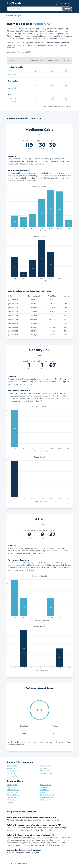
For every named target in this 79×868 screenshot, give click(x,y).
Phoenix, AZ (12, 800)
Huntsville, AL (46, 766)
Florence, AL (12, 776)
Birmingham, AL (13, 771)
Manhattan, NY (13, 795)
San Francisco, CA (47, 795)
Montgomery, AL (47, 771)
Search (67, 9)
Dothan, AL (12, 773)
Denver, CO (12, 802)
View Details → (13, 74)
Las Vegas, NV (46, 800)
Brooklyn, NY (12, 785)
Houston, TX (12, 792)
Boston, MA (45, 790)
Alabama (9, 16)
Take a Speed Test (64, 3)
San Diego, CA (46, 785)
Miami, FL (44, 792)
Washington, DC (47, 787)
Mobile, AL (44, 768)
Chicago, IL (11, 787)
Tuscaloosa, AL (46, 773)
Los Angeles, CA (13, 790)
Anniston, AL (12, 766)
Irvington (18, 16)
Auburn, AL (12, 768)
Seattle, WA (12, 797)
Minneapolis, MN (47, 797)
